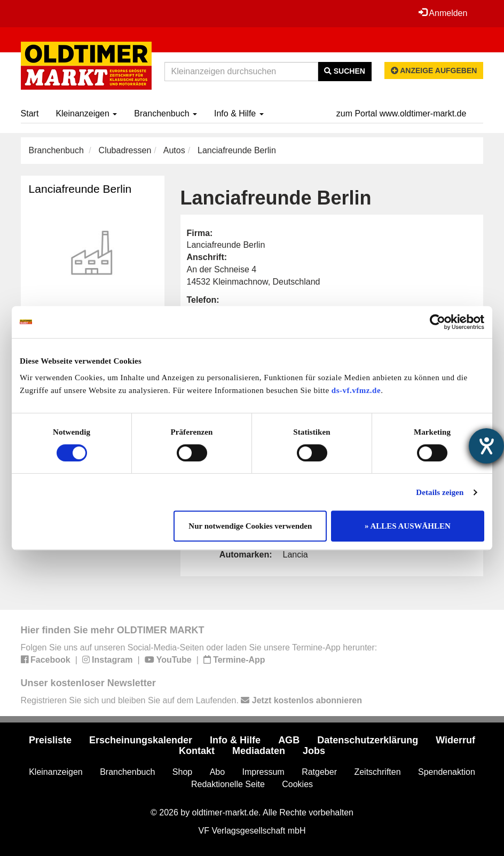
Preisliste (50, 740)
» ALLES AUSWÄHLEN (408, 526)
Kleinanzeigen (86, 113)
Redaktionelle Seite (228, 784)
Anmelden (443, 13)
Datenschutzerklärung (368, 740)
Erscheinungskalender (141, 740)
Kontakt (197, 751)
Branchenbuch (166, 113)
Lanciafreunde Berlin (80, 189)
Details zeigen (440, 492)
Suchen (345, 71)
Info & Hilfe (239, 113)
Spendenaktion (447, 772)
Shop (182, 772)
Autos (174, 150)
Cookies (297, 784)
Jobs (314, 751)
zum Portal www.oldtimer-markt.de (401, 113)
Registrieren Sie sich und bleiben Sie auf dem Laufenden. (191, 700)
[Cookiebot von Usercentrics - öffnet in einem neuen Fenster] (438, 322)
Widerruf (455, 740)
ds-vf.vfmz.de (356, 390)
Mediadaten (259, 751)
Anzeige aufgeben (434, 70)
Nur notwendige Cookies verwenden (250, 526)
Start (30, 113)
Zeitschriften (377, 772)
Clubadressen (125, 150)
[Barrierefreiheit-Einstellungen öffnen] (486, 446)
